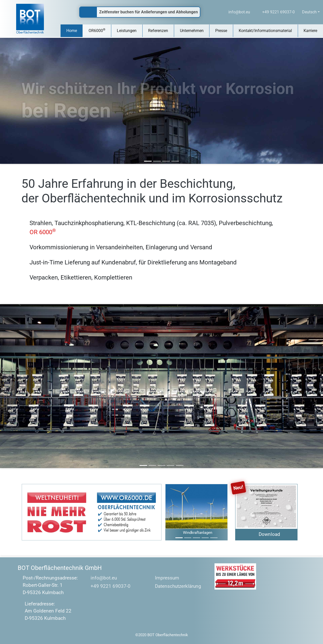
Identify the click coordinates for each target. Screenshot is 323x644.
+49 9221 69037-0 (107, 586)
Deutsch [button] (309, 12)
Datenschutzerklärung (175, 586)
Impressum (164, 578)
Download (269, 534)
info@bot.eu (100, 578)
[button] (170, 512)
